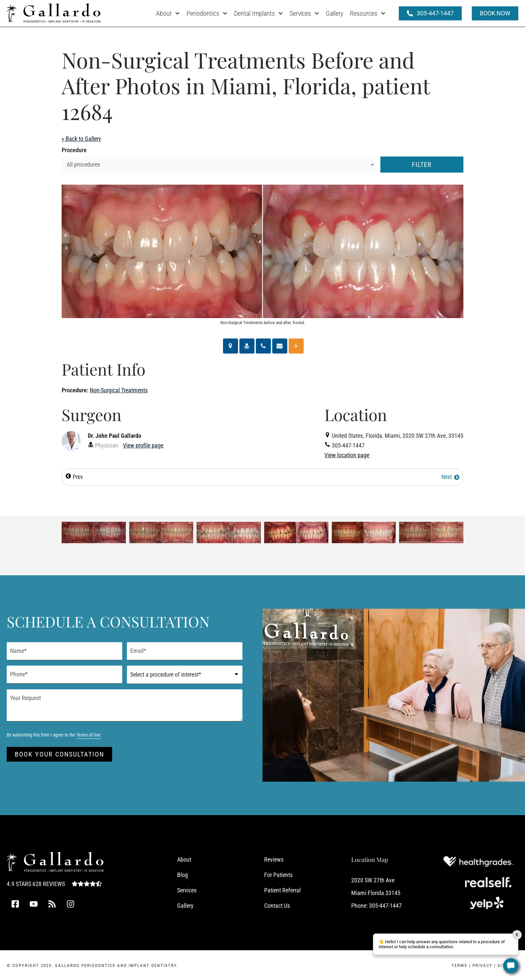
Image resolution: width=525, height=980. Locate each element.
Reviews (274, 859)
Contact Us (277, 906)
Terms (460, 965)
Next (451, 477)
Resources (368, 13)
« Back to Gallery (81, 139)
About (168, 13)
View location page (347, 455)
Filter (422, 165)
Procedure (74, 150)
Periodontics (207, 13)
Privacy (482, 965)
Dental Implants (258, 13)
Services (304, 13)
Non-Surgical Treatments (119, 390)
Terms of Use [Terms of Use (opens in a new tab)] (88, 735)
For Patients (278, 875)
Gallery (334, 13)
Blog (182, 875)
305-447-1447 (385, 906)
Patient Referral (282, 890)
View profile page (143, 445)
